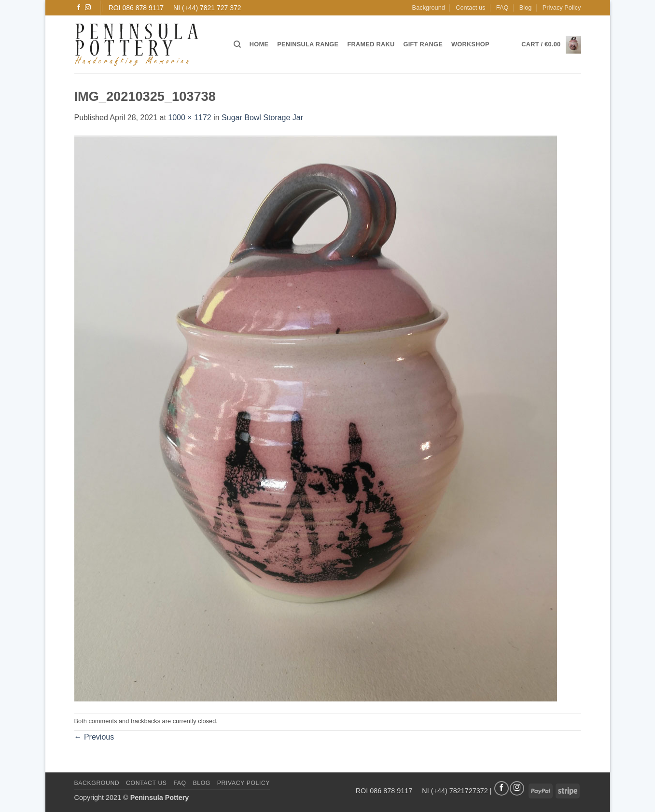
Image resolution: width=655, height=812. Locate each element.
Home (259, 44)
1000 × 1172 (189, 118)
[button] (551, 45)
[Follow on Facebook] (79, 8)
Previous (94, 737)
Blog (526, 7)
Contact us (470, 7)
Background (429, 7)
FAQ (502, 7)
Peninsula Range (308, 44)
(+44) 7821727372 (460, 790)
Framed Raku (371, 44)
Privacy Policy (562, 7)
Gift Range (423, 44)
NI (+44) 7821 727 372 (207, 8)
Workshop (470, 44)
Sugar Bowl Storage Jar (262, 118)
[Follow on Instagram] (88, 8)
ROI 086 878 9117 (136, 8)
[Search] (237, 44)
